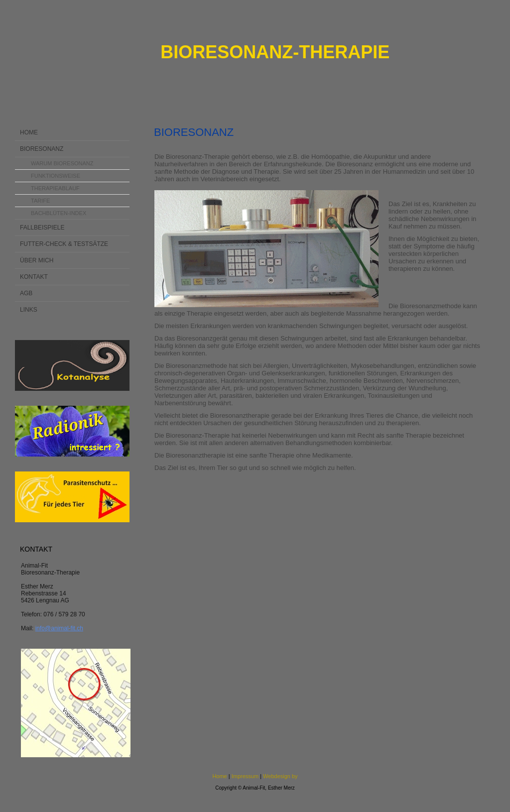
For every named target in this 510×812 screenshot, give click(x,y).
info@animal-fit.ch (59, 628)
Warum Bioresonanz (62, 163)
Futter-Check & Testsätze (64, 244)
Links (29, 310)
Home (29, 132)
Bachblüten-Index (59, 213)
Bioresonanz (42, 149)
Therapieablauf (55, 188)
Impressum (245, 776)
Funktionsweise (56, 176)
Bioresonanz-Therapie (275, 52)
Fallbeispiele (42, 228)
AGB (26, 293)
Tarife (40, 201)
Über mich (37, 260)
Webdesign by (280, 776)
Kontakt (34, 277)
